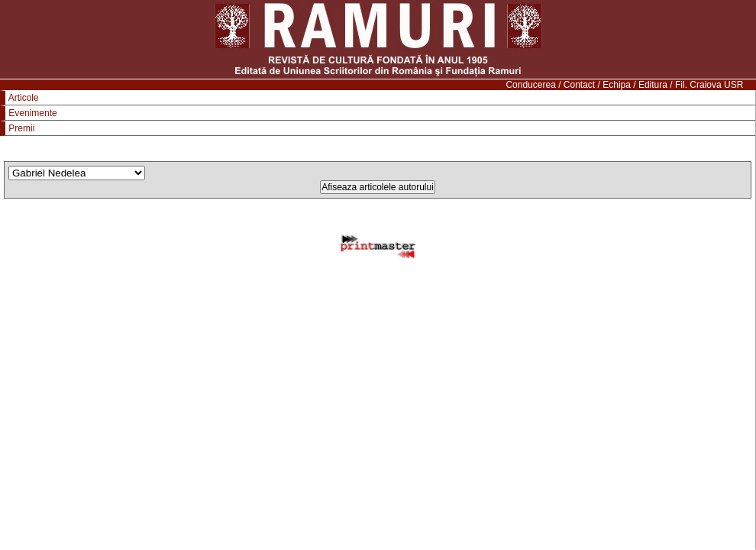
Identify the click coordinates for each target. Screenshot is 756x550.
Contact (579, 85)
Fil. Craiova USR (709, 85)
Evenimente (32, 113)
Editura (653, 85)
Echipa (617, 85)
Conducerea (530, 85)
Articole (24, 98)
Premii (21, 128)
